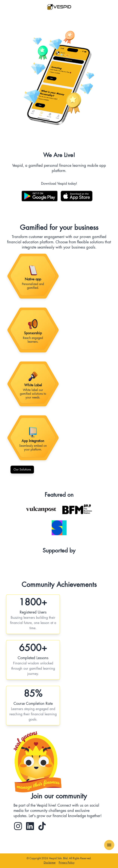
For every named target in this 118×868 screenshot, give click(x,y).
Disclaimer (50, 863)
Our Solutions (22, 470)
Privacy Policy (67, 863)
